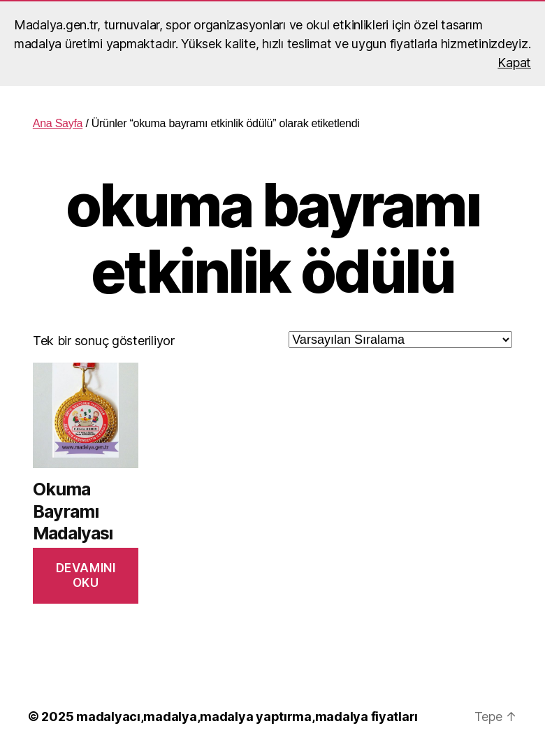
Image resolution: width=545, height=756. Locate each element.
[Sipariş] (400, 340)
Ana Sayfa (58, 123)
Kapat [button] (514, 63)
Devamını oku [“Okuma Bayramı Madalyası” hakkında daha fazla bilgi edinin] (86, 575)
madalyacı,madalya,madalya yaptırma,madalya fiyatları (247, 717)
